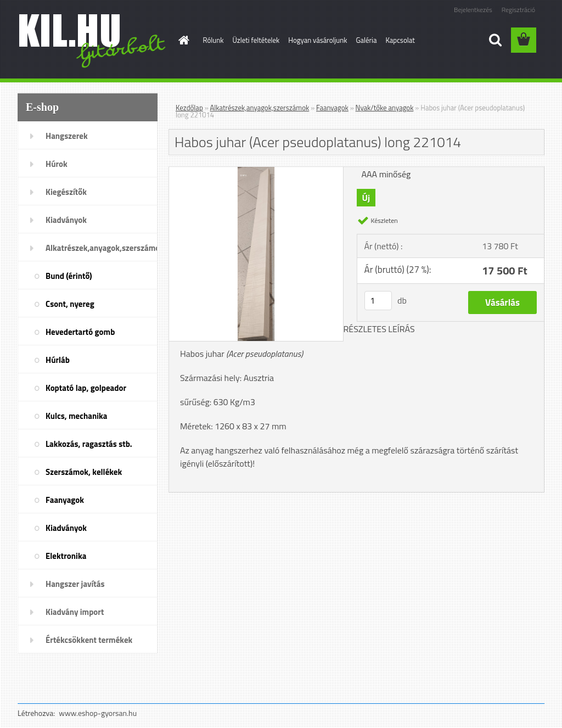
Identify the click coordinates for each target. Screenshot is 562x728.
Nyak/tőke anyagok (385, 108)
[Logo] (93, 41)
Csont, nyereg (70, 304)
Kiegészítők (66, 192)
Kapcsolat (400, 40)
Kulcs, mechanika (76, 416)
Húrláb (58, 360)
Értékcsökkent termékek (89, 640)
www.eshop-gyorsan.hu (98, 713)
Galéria (366, 40)
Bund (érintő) (69, 276)
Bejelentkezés (473, 10)
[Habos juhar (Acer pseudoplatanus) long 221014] (256, 171)
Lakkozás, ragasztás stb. (89, 444)
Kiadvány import (75, 612)
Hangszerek (67, 136)
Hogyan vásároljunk (317, 40)
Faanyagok (65, 500)
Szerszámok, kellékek (84, 472)
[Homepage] (182, 40)
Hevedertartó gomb (80, 332)
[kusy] (378, 301)
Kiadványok (66, 220)
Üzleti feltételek (256, 40)
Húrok (57, 164)
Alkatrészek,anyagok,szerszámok (102, 248)
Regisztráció (518, 10)
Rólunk (213, 40)
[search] (495, 40)
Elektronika (66, 556)
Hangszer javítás (75, 584)
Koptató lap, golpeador (86, 388)
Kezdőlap (189, 108)
